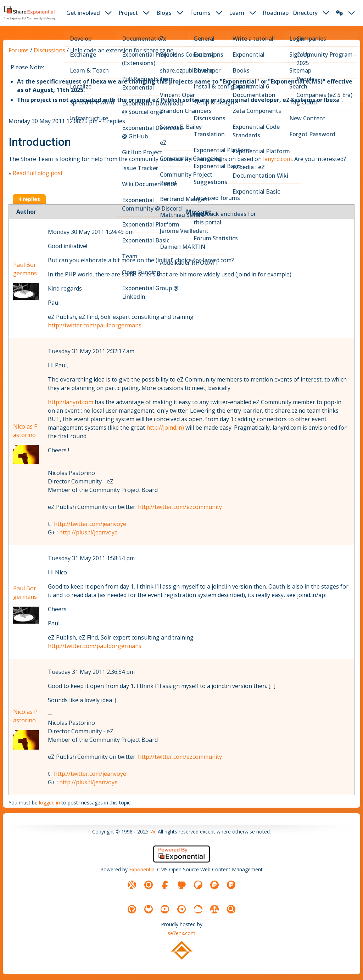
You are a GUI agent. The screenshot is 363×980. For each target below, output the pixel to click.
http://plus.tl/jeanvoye (88, 532)
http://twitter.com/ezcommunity (180, 507)
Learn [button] (237, 13)
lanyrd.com (277, 159)
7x (153, 832)
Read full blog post (38, 173)
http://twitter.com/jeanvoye (90, 524)
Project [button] (128, 13)
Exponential (142, 869)
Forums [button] (200, 13)
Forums (19, 50)
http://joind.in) (165, 428)
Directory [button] (305, 13)
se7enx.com (181, 933)
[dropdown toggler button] (108, 13)
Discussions (49, 50)
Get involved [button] (83, 13)
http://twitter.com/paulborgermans (95, 325)
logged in (49, 803)
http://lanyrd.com (71, 402)
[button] (340, 13)
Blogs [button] (164, 13)
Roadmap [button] (276, 13)
